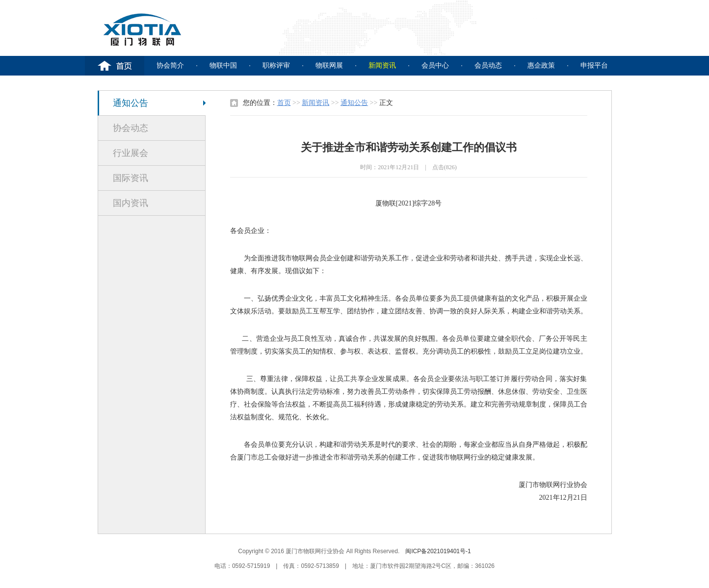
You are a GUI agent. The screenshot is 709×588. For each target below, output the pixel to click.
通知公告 (131, 103)
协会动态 (131, 128)
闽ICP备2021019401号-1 (438, 551)
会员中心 (435, 65)
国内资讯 (131, 203)
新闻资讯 (382, 65)
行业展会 (131, 153)
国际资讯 (131, 178)
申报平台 (594, 65)
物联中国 (223, 65)
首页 (284, 103)
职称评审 (276, 65)
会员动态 (488, 65)
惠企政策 (541, 65)
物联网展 (329, 65)
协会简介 (170, 65)
